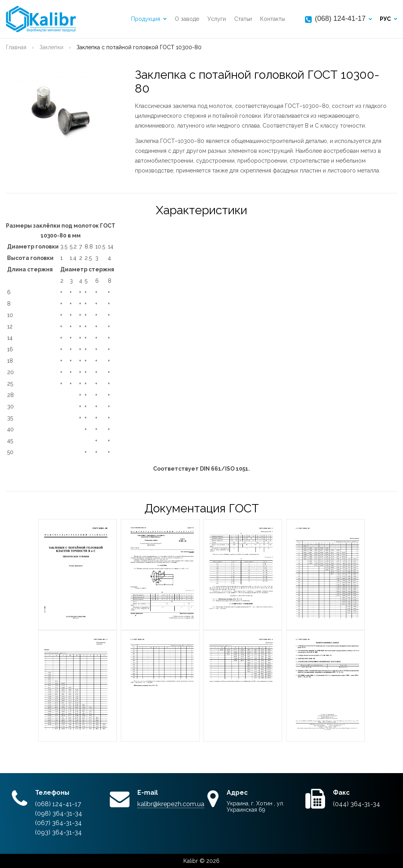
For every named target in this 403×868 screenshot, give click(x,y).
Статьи (243, 19)
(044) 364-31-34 (357, 804)
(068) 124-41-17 (340, 19)
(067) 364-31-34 (58, 823)
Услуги (217, 19)
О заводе (187, 19)
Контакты (273, 19)
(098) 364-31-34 (59, 813)
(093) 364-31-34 (58, 832)
